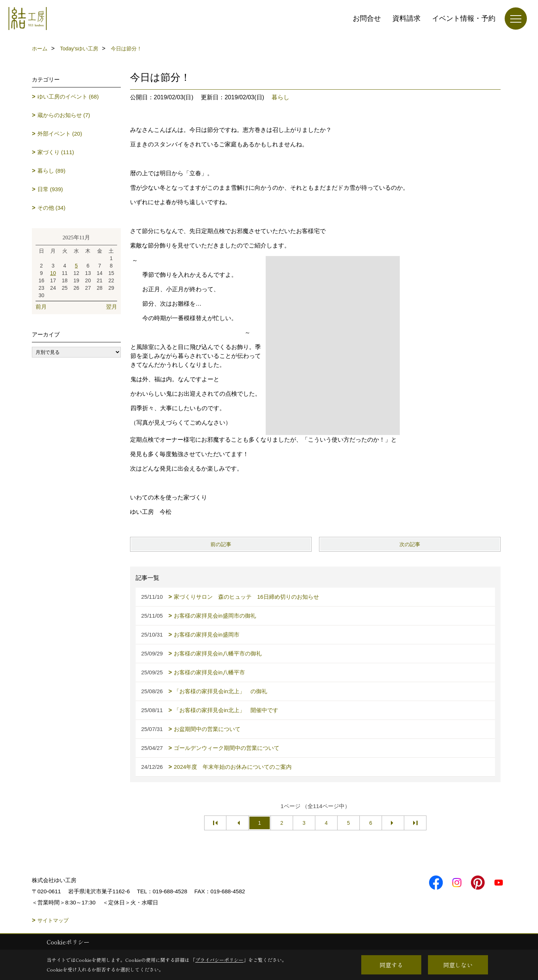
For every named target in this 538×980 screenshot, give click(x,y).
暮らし (280, 97)
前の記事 (221, 544)
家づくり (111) (56, 152)
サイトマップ (53, 920)
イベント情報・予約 (464, 18)
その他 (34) (52, 208)
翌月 (112, 307)
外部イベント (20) (60, 134)
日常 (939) (50, 189)
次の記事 (410, 544)
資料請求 (406, 18)
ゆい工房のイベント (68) (68, 97)
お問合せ (367, 18)
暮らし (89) (52, 171)
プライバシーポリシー (219, 960)
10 (53, 273)
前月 (41, 307)
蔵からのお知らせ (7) (64, 115)
